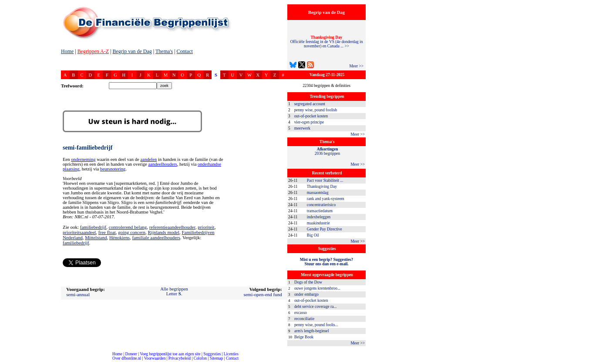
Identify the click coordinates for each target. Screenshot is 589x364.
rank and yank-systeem (326, 199)
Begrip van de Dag (132, 51)
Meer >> (356, 66)
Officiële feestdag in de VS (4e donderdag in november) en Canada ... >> (327, 42)
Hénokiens (119, 237)
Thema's (164, 51)
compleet (5, 362)
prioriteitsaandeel (79, 232)
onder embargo (306, 294)
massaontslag (318, 193)
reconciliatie (304, 319)
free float (107, 232)
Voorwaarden (155, 358)
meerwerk (302, 128)
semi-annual (78, 294)
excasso (301, 313)
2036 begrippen (327, 151)
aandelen (148, 159)
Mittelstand (96, 237)
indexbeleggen (319, 217)
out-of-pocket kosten (311, 116)
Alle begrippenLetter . (174, 291)
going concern (132, 232)
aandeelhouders (162, 164)
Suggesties (212, 354)
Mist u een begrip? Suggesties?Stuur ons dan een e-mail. (326, 262)
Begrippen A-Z (93, 51)
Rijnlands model (163, 232)
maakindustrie (318, 223)
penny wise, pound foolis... (316, 325)
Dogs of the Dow (308, 282)
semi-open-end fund (263, 294)
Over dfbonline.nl (127, 358)
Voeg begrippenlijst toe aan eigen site (170, 354)
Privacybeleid (180, 358)
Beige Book (304, 337)
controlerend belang (128, 227)
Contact (185, 51)
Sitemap (217, 358)
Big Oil (313, 235)
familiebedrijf (93, 227)
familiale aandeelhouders (156, 237)
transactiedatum (320, 211)
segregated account (310, 104)
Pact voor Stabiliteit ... (325, 180)
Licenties (231, 354)
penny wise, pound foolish (316, 110)
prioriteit (206, 227)
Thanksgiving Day (322, 187)
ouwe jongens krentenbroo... (317, 288)
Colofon (200, 358)
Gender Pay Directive (325, 229)
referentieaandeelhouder (172, 227)
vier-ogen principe (309, 122)
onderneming (83, 159)
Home (67, 51)
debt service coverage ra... (315, 307)
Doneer (131, 354)
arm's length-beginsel (312, 331)
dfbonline (581, 362)
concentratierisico (321, 205)
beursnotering (113, 169)
